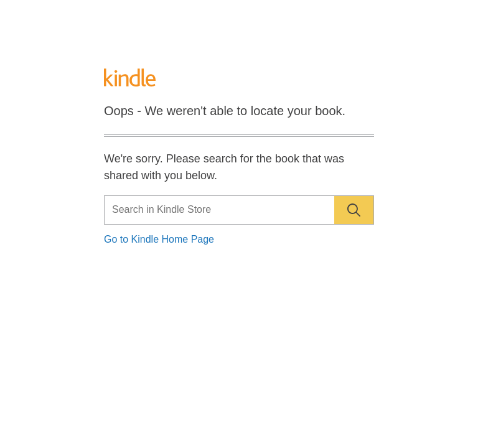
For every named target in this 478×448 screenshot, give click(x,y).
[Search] (239, 210)
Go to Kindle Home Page (159, 239)
